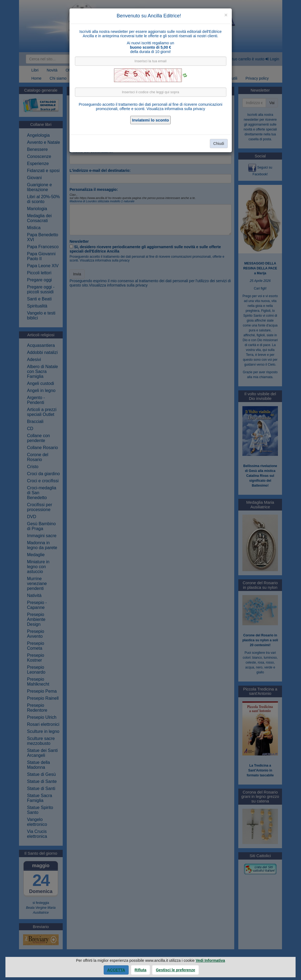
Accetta (116, 970)
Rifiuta (141, 970)
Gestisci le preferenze (175, 970)
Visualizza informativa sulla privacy (176, 109)
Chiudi (219, 144)
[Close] (226, 15)
